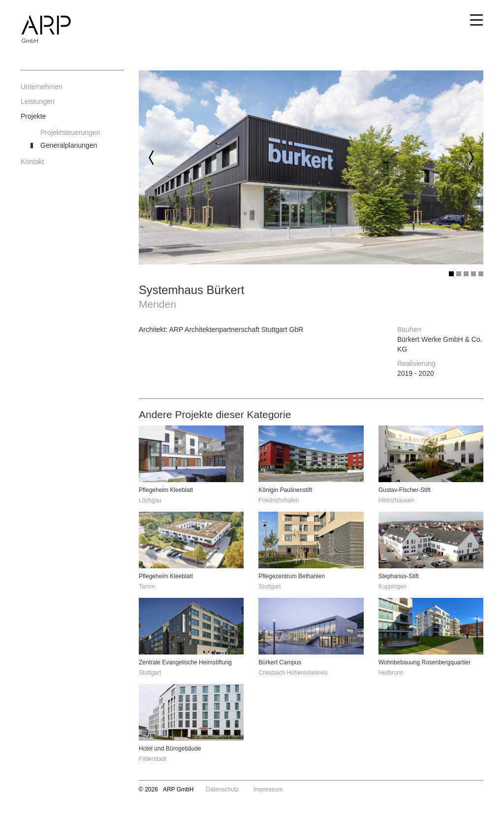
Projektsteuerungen (70, 132)
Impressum (268, 789)
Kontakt (32, 162)
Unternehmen (42, 87)
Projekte (33, 116)
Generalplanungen (69, 145)
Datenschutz (222, 789)
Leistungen (38, 101)
